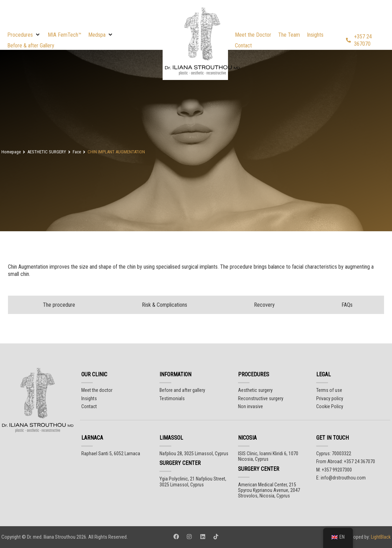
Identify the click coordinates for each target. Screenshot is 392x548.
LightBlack (380, 537)
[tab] (57, 305)
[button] (24, 35)
